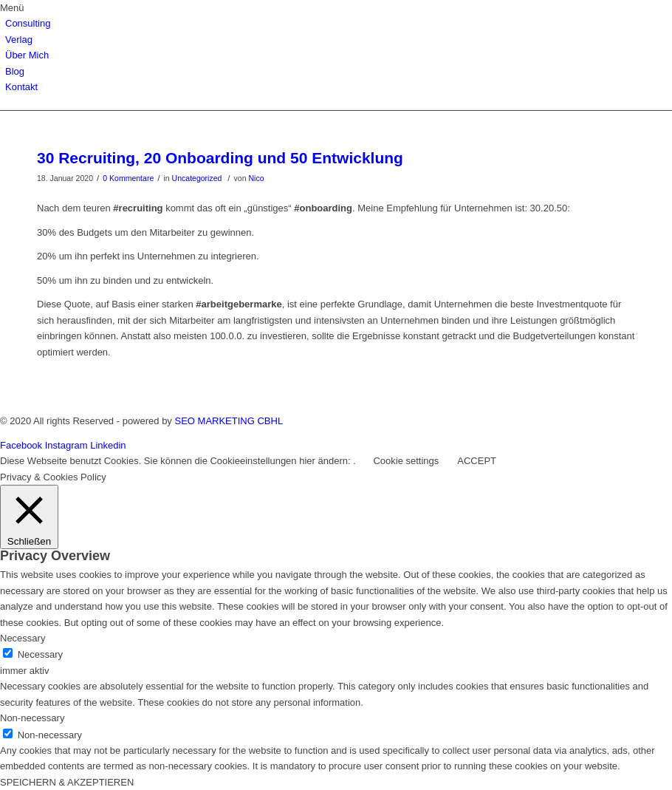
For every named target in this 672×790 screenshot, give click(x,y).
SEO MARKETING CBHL (229, 421)
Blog (15, 71)
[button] (336, 8)
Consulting (28, 23)
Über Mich (27, 55)
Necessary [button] (23, 638)
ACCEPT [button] (477, 461)
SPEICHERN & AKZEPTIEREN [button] (67, 782)
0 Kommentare (128, 178)
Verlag (19, 40)
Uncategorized (197, 178)
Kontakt (21, 87)
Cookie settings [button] (406, 461)
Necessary (40, 654)
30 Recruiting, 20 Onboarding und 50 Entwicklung (220, 158)
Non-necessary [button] (32, 718)
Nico (256, 178)
